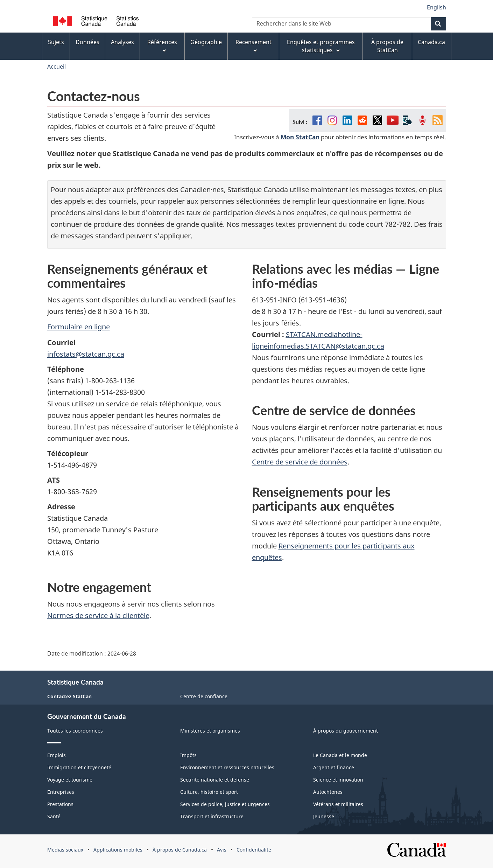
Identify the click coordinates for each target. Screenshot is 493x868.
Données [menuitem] (87, 42)
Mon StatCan (300, 137)
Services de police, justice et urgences (225, 804)
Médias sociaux (65, 850)
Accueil (57, 66)
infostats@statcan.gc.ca (86, 354)
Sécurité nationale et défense (215, 780)
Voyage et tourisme (70, 780)
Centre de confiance (204, 696)
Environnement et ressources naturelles (227, 767)
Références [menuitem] (162, 46)
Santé (54, 816)
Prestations (60, 804)
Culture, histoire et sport (209, 792)
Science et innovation (338, 780)
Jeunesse (324, 816)
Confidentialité (254, 850)
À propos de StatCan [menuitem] (387, 46)
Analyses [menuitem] (122, 42)
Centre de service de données (300, 462)
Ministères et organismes (210, 731)
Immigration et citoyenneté (79, 767)
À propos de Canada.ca (180, 850)
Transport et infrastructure (212, 816)
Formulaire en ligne (79, 327)
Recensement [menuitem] (253, 46)
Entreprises (61, 792)
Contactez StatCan (69, 696)
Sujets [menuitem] (56, 42)
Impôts (188, 755)
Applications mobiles (118, 850)
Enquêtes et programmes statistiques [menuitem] (321, 46)
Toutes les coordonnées (75, 731)
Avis (222, 850)
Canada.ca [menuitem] (431, 42)
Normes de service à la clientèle (98, 615)
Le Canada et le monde (340, 755)
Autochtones (328, 792)
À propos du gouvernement (346, 731)
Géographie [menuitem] (206, 42)
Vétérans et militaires (338, 804)
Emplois (57, 755)
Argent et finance (334, 767)
